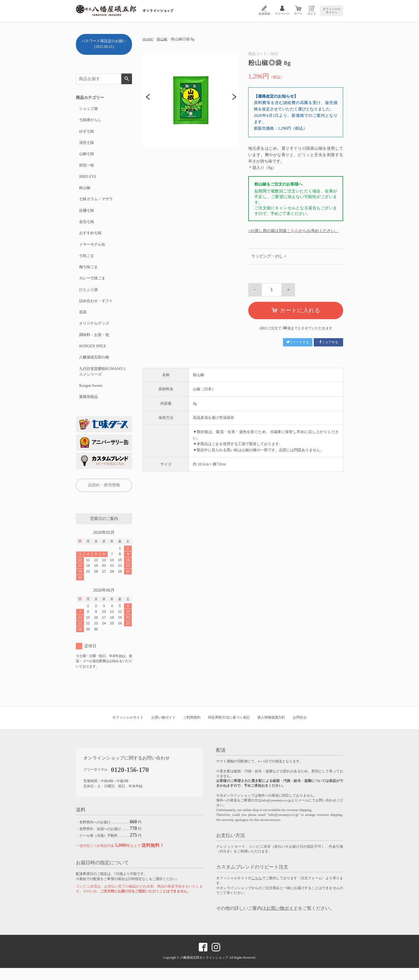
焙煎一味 (86, 168)
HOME (148, 39)
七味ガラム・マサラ (96, 203)
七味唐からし (90, 121)
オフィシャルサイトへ (332, 11)
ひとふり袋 (88, 297)
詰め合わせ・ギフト (96, 309)
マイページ (282, 14)
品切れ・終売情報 (104, 497)
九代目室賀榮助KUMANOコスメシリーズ (102, 382)
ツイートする (298, 342)
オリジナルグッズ (94, 332)
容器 (83, 321)
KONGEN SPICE (92, 356)
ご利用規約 (192, 729)
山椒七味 (86, 156)
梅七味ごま (88, 274)
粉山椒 (163, 39)
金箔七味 (86, 227)
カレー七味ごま (92, 285)
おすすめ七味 (90, 238)
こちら (293, 231)
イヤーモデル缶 (92, 250)
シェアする (328, 342)
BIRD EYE (87, 180)
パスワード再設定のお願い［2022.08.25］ (104, 44)
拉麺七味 (86, 215)
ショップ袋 (88, 109)
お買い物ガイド (163, 729)
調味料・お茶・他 (94, 344)
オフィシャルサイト (128, 729)
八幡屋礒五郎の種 (94, 368)
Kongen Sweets (91, 397)
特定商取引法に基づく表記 (229, 729)
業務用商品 (88, 409)
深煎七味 (86, 144)
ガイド (312, 14)
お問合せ (300, 729)
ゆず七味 (86, 132)
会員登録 (264, 14)
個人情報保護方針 (271, 729)
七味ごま (86, 262)
